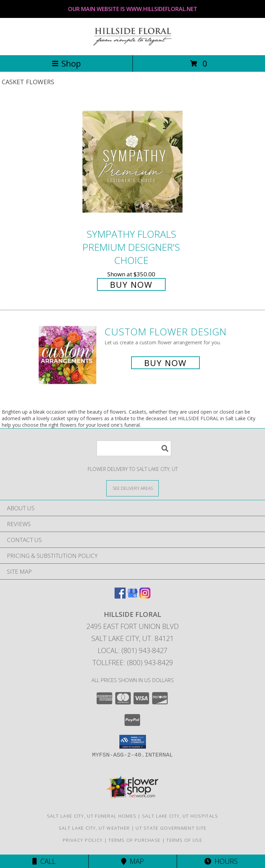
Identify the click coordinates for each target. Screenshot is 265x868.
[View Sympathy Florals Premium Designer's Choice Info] (132, 162)
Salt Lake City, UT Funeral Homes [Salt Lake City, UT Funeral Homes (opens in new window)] (92, 816)
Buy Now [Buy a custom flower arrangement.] (165, 363)
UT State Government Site (171, 828)
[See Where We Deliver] (132, 488)
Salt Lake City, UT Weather (94, 828)
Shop (66, 63)
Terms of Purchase (134, 840)
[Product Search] (134, 448)
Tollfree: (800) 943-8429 (133, 663)
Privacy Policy (83, 840)
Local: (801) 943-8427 (132, 650)
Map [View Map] (132, 861)
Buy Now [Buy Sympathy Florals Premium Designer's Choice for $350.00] (131, 284)
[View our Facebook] (120, 596)
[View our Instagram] (145, 596)
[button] (133, 742)
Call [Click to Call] (44, 861)
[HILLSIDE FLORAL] (132, 45)
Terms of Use (184, 840)
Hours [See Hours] (221, 861)
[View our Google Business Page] (132, 596)
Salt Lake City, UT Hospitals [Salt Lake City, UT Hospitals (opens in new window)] (180, 816)
